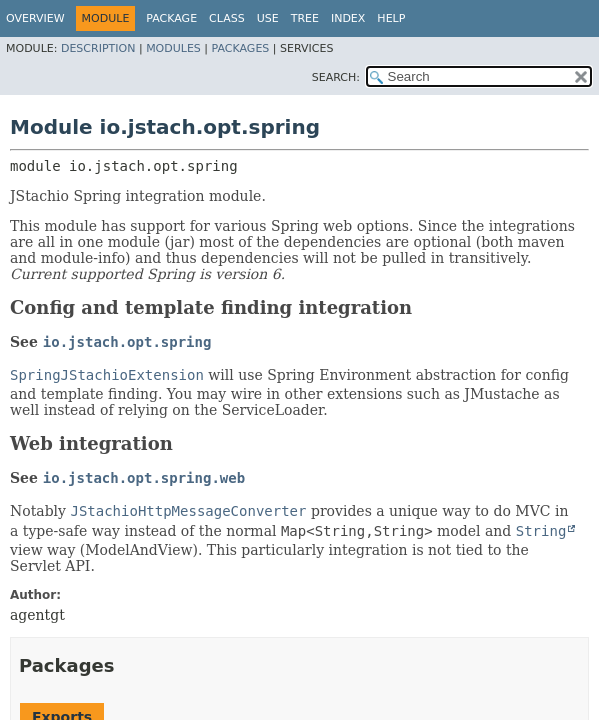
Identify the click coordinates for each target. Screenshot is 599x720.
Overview (35, 18)
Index (348, 18)
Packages (241, 48)
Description (98, 48)
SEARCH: (336, 77)
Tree (305, 18)
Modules (173, 48)
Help (391, 18)
